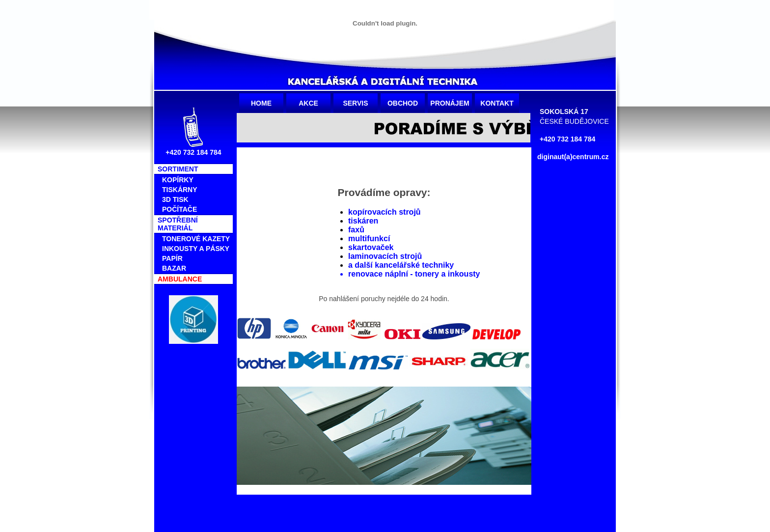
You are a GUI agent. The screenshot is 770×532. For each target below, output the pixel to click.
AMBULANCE (180, 279)
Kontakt (497, 103)
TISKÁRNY (180, 190)
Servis (355, 103)
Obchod (403, 103)
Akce (308, 103)
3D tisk (175, 199)
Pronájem (450, 103)
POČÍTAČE (179, 209)
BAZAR (174, 268)
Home (261, 103)
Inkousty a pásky (196, 249)
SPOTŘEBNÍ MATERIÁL (178, 224)
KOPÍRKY (178, 180)
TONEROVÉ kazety (196, 239)
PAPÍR (172, 258)
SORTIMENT (178, 169)
